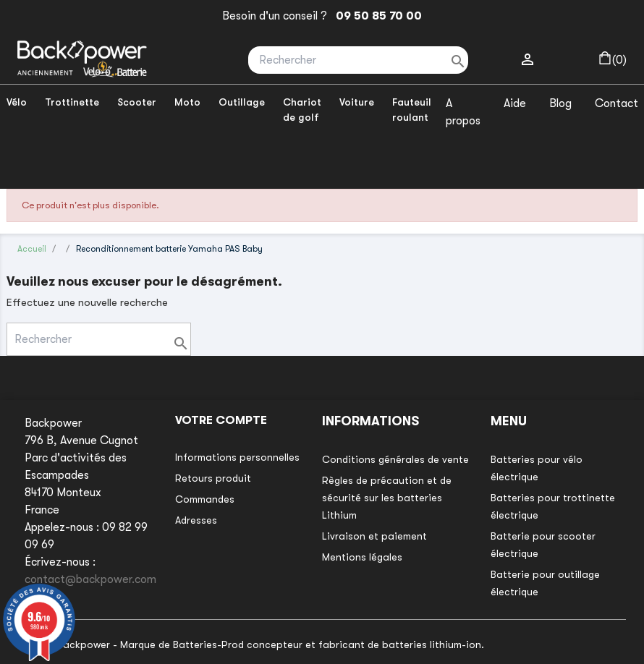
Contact (617, 103)
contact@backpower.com (90, 579)
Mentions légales (362, 557)
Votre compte (221, 420)
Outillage (242, 102)
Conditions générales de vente (395, 459)
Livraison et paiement (374, 536)
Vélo (17, 102)
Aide (515, 103)
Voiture (357, 102)
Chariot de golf (302, 110)
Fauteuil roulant (412, 110)
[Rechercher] (358, 60)
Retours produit (213, 478)
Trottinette (72, 102)
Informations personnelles (237, 457)
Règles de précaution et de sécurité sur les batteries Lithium (387, 498)
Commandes (205, 499)
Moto (187, 102)
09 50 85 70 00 (376, 16)
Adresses (196, 520)
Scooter (137, 102)
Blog (560, 103)
